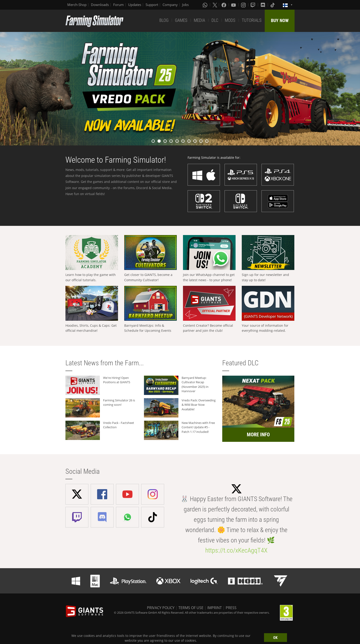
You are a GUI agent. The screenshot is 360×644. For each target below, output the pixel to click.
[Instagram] (244, 5)
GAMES (181, 20)
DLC (215, 20)
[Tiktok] (273, 5)
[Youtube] (234, 5)
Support (152, 5)
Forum (118, 5)
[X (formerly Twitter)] (215, 5)
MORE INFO (258, 435)
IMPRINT (215, 608)
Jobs (185, 5)
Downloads (100, 5)
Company (170, 5)
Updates (135, 5)
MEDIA (199, 20)
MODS (230, 20)
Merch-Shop (77, 5)
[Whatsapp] (205, 5)
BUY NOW (280, 20)
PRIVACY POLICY (161, 608)
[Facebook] (224, 5)
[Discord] (263, 5)
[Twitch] (253, 5)
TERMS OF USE (191, 608)
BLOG (164, 20)
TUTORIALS (252, 20)
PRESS (231, 608)
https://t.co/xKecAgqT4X (236, 550)
